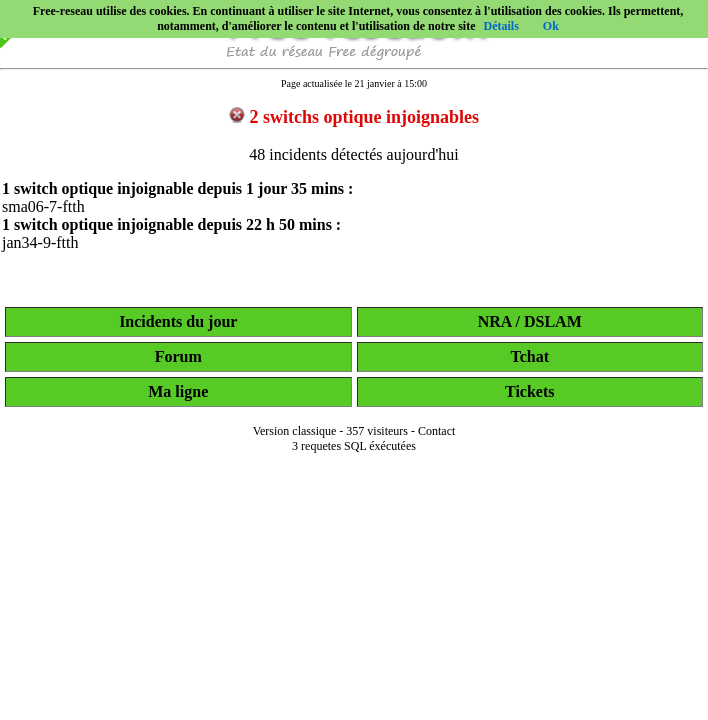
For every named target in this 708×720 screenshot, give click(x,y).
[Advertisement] (354, 692)
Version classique (295, 431)
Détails (500, 26)
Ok (551, 26)
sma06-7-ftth (43, 206)
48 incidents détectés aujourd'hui (354, 154)
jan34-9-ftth (40, 242)
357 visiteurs (377, 431)
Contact (436, 431)
